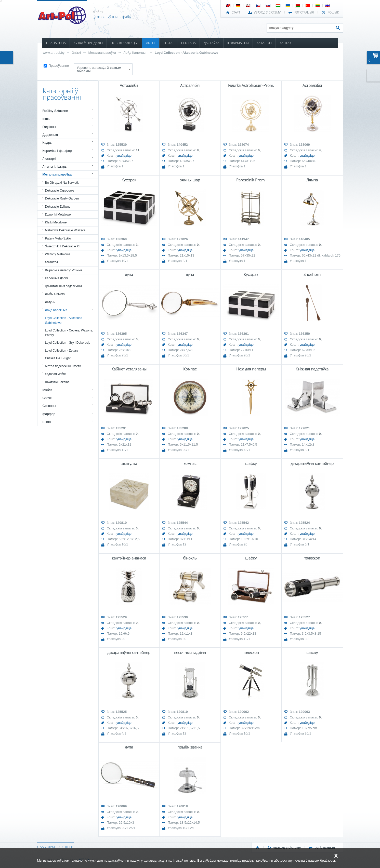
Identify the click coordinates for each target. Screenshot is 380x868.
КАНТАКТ (286, 43)
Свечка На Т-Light (58, 358)
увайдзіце (124, 156)
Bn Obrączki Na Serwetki (62, 183)
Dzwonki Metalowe (58, 215)
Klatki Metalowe (56, 222)
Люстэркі (49, 159)
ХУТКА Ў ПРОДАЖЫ (88, 43)
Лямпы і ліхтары (55, 166)
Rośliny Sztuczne (55, 111)
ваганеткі (52, 262)
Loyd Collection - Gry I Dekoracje (68, 343)
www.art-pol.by (54, 53)
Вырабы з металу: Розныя (64, 270)
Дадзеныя (50, 135)
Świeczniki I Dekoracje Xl (62, 246)
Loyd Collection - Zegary (62, 351)
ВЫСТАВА (188, 43)
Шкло (47, 422)
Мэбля (48, 390)
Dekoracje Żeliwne (58, 207)
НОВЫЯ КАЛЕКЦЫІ (124, 43)
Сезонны (49, 406)
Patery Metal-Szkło (58, 238)
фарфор (49, 414)
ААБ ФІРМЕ (48, 847)
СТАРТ (236, 12)
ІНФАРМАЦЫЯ (238, 43)
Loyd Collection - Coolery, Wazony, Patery (69, 333)
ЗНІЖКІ (168, 43)
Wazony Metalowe (58, 254)
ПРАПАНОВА (56, 43)
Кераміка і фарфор (57, 151)
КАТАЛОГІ (264, 43)
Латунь (50, 302)
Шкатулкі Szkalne (57, 382)
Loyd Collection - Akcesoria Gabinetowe (186, 53)
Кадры (48, 143)
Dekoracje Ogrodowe (60, 191)
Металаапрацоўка (102, 53)
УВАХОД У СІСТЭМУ (267, 12)
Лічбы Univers (55, 294)
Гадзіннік (49, 127)
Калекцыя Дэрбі (56, 278)
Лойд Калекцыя (135, 53)
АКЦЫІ (151, 43)
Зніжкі (76, 53)
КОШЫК (333, 12)
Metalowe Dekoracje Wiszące (65, 230)
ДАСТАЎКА (212, 43)
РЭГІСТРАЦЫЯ (304, 12)
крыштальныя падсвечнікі (63, 286)
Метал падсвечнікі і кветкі (63, 366)
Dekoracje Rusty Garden (62, 198)
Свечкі (47, 398)
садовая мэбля (56, 374)
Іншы (47, 119)
